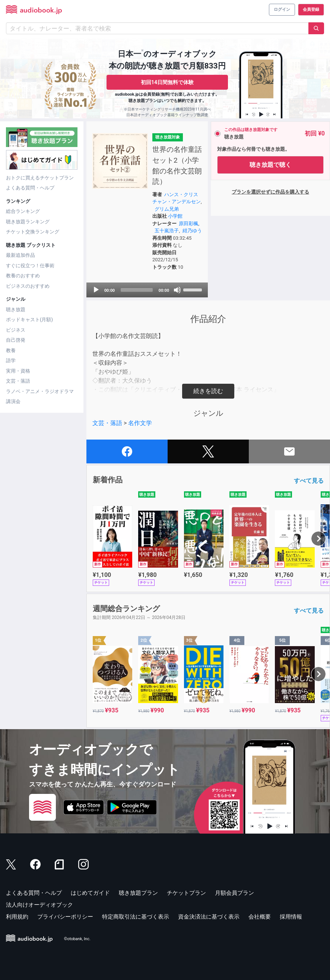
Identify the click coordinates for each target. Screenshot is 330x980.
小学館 (175, 216)
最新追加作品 (20, 255)
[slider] (137, 290)
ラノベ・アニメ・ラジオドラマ (40, 391)
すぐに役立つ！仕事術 (30, 266)
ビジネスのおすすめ (28, 286)
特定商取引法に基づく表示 (136, 917)
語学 (11, 360)
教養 (11, 350)
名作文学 (140, 423)
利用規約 (17, 917)
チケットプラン (186, 893)
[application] (147, 290)
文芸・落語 (18, 381)
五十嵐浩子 (167, 231)
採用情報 (291, 917)
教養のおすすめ (23, 276)
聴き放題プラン (138, 893)
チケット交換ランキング (33, 232)
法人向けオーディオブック (39, 905)
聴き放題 (16, 309)
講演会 (13, 401)
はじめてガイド (90, 893)
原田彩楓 (188, 224)
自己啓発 (16, 340)
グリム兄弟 (167, 209)
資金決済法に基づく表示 (209, 917)
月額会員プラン (234, 893)
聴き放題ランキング (28, 222)
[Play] (96, 290)
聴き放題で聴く (270, 165)
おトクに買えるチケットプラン (40, 178)
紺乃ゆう (192, 231)
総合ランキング (23, 211)
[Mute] (177, 290)
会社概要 (260, 917)
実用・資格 (18, 371)
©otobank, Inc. (77, 939)
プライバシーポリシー (65, 917)
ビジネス (16, 330)
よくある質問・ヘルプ (30, 188)
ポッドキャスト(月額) (29, 320)
